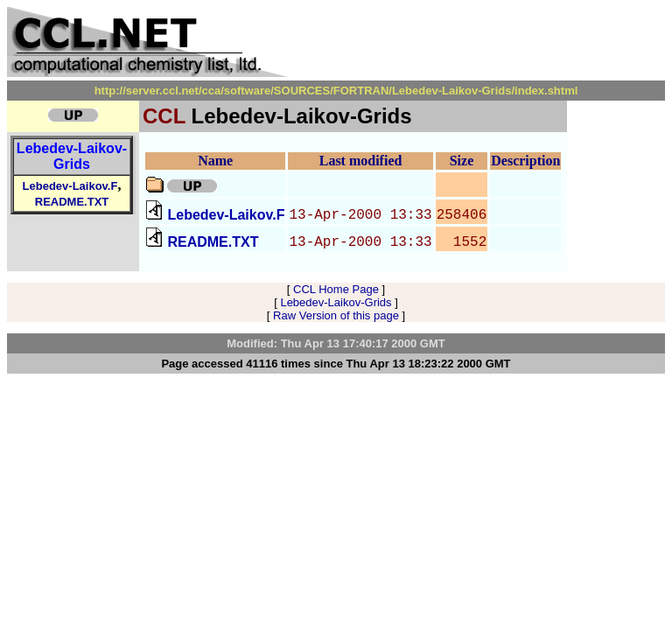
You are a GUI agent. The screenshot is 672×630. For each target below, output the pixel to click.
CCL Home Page (336, 289)
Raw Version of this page (336, 315)
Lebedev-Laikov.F (70, 186)
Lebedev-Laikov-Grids (72, 156)
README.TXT (72, 202)
